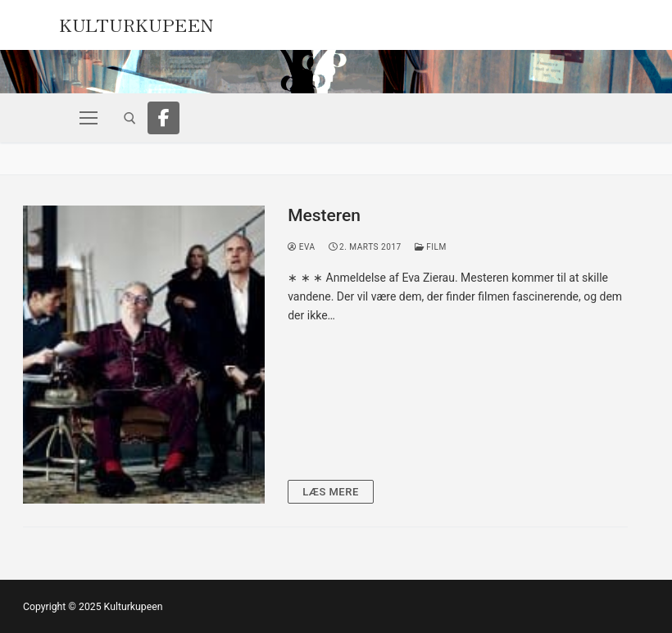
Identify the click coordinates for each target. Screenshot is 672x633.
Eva (301, 247)
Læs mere (331, 492)
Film (431, 247)
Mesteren (324, 215)
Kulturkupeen (136, 23)
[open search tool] (130, 118)
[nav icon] (89, 118)
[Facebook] (164, 118)
